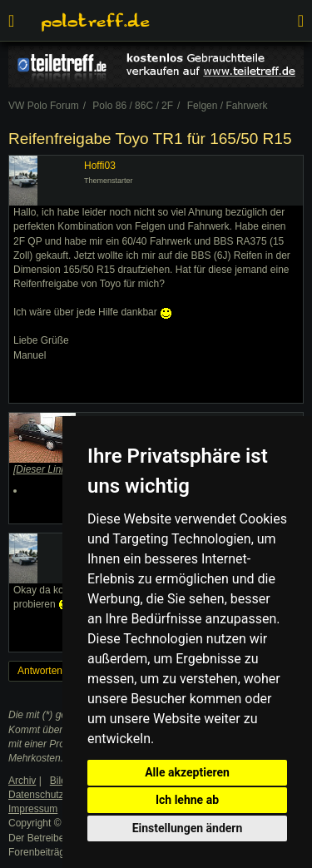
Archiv (22, 781)
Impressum (33, 809)
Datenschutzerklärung (57, 795)
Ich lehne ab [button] (187, 800)
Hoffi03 (100, 166)
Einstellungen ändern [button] (188, 828)
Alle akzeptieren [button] (187, 772)
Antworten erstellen (60, 671)
